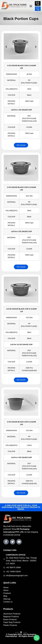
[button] (31, 6)
